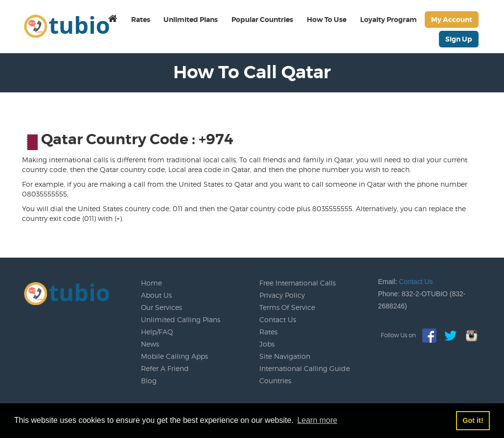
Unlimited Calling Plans (181, 319)
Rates (141, 20)
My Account (452, 20)
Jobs (267, 344)
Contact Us (278, 319)
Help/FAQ (157, 332)
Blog (149, 381)
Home (151, 283)
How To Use (327, 20)
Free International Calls (298, 283)
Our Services (161, 307)
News (150, 344)
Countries (275, 381)
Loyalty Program (389, 20)
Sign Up (459, 39)
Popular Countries (262, 20)
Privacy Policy (282, 295)
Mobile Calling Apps (174, 356)
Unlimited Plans (191, 20)
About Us (156, 295)
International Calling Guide (305, 368)
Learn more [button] (317, 420)
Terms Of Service (287, 307)
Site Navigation (285, 356)
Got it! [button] (473, 420)
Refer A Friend (165, 368)
